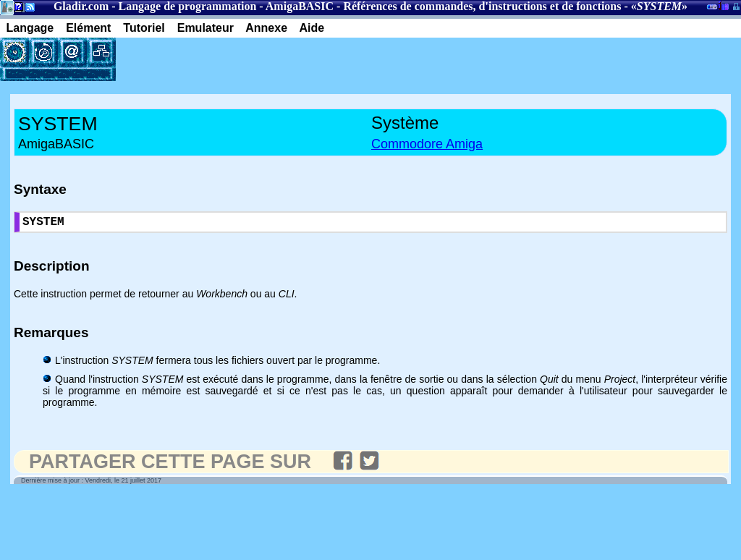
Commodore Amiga (427, 144)
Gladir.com (81, 6)
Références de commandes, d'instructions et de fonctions (482, 6)
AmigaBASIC (300, 6)
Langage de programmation (188, 6)
